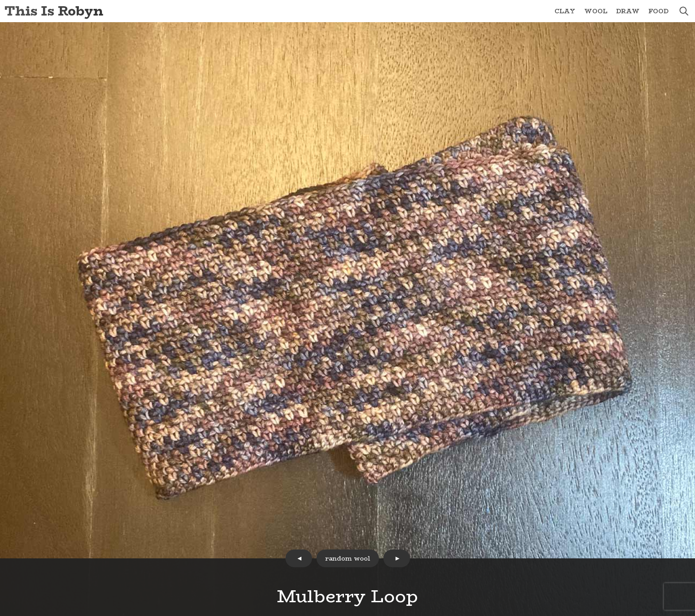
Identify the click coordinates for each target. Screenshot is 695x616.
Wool (596, 11)
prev (299, 558)
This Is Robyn (54, 11)
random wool (348, 558)
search (684, 11)
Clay (565, 11)
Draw (628, 11)
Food (658, 11)
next (397, 558)
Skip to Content (0, 0)
